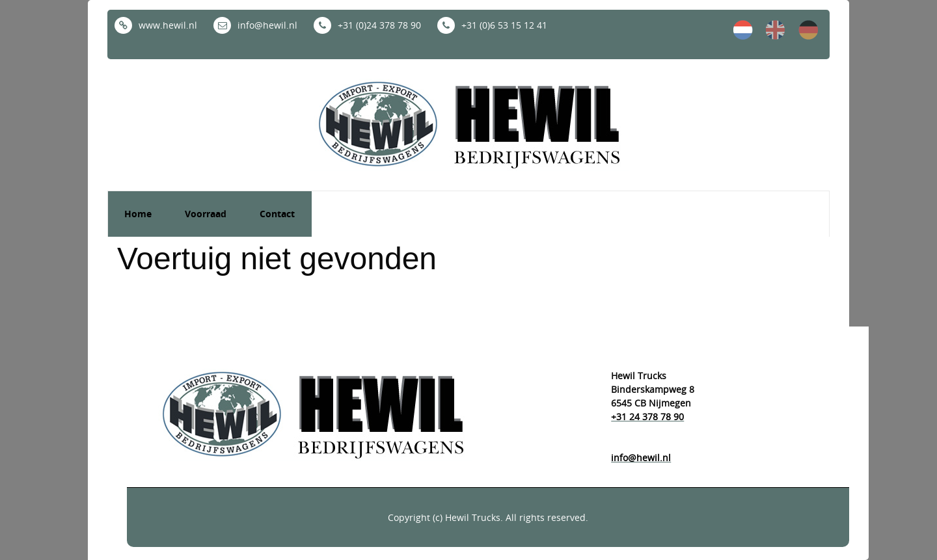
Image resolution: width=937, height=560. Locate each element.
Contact (277, 214)
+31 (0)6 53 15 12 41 (492, 25)
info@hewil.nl (255, 25)
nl (743, 30)
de (808, 30)
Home (138, 214)
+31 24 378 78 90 (647, 417)
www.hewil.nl (156, 25)
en (776, 30)
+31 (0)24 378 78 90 (367, 25)
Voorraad (206, 214)
